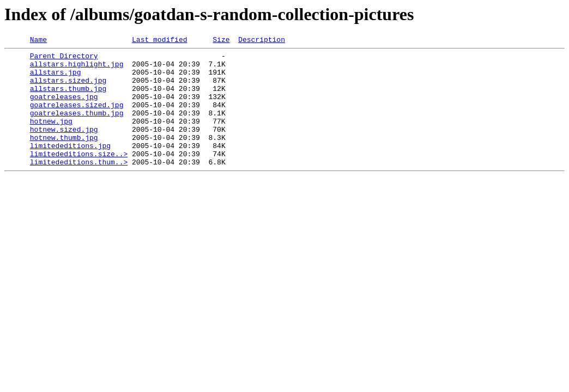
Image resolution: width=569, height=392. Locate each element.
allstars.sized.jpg (68, 88)
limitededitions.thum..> (79, 186)
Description (262, 41)
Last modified (159, 41)
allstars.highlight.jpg (77, 69)
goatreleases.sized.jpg (77, 118)
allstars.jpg (56, 78)
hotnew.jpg (51, 137)
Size (221, 41)
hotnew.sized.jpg (64, 147)
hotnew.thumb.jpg (64, 157)
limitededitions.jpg (70, 167)
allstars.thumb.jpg (68, 98)
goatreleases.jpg (64, 108)
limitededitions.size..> (79, 176)
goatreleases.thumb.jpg (77, 127)
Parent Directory (64, 59)
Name (38, 41)
